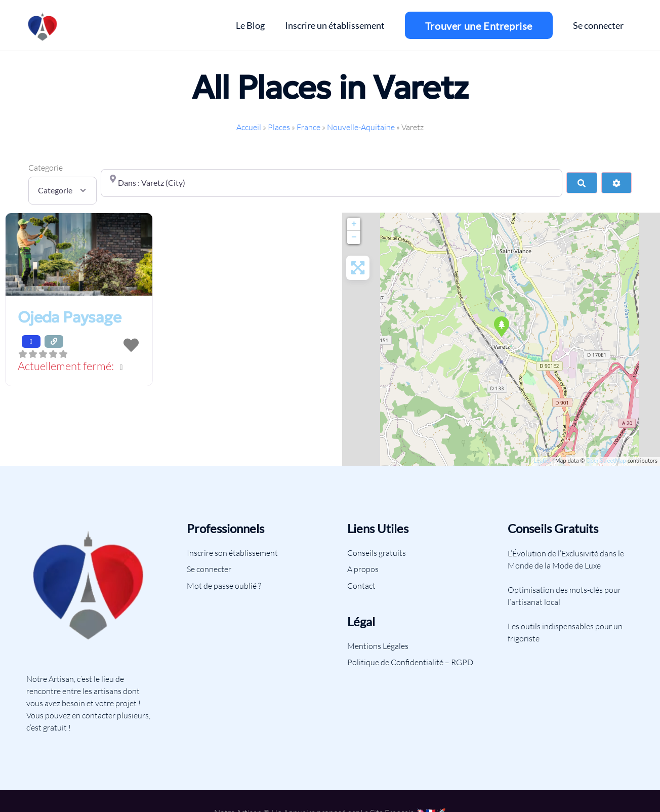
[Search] (582, 183)
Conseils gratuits (377, 553)
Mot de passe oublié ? (224, 586)
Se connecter (209, 569)
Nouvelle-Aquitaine (361, 127)
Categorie (46, 168)
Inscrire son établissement (232, 553)
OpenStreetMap (606, 461)
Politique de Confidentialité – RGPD (410, 662)
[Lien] (43, 25)
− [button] (354, 237)
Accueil (249, 127)
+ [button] (354, 224)
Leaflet (542, 461)
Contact (361, 586)
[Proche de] (332, 183)
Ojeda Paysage (69, 317)
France (308, 127)
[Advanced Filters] (616, 183)
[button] (79, 367)
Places (279, 127)
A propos (363, 569)
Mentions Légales (378, 646)
